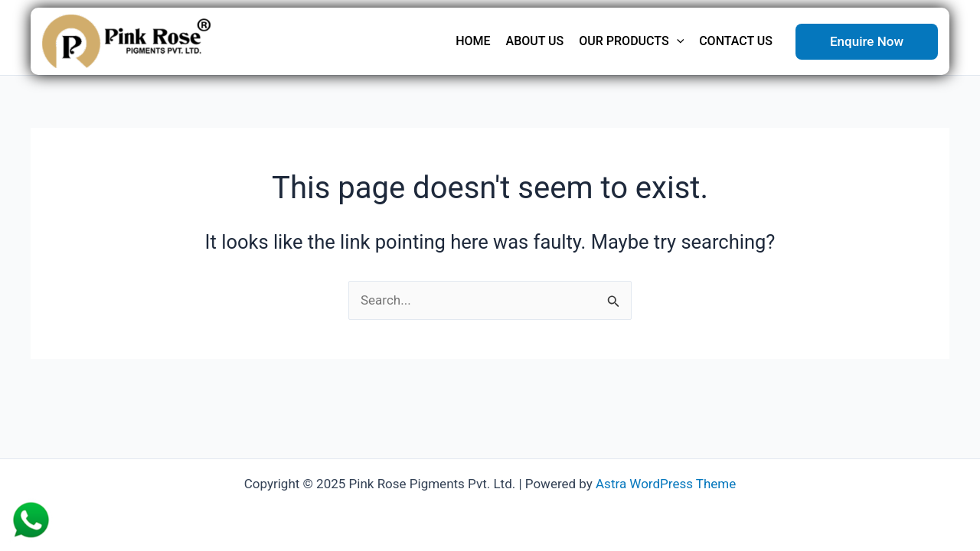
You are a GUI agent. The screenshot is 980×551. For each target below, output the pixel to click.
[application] (677, 41)
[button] (867, 42)
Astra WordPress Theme (666, 484)
